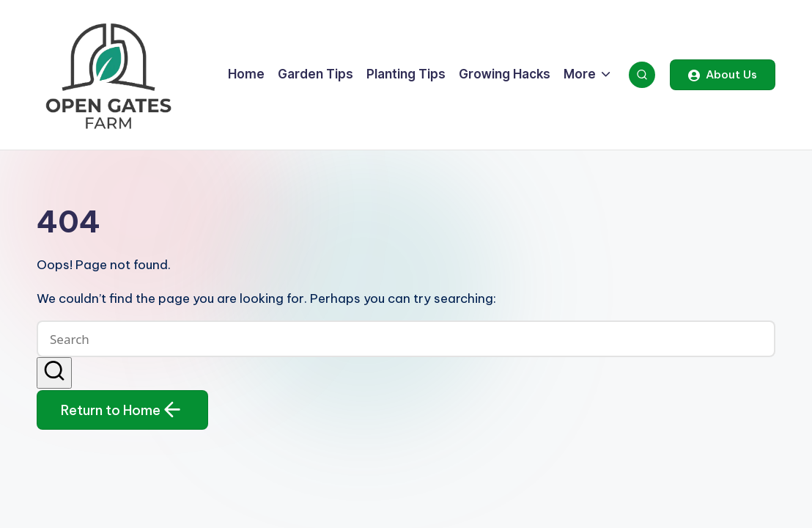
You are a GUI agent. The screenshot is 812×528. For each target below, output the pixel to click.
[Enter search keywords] (406, 339)
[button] (723, 75)
